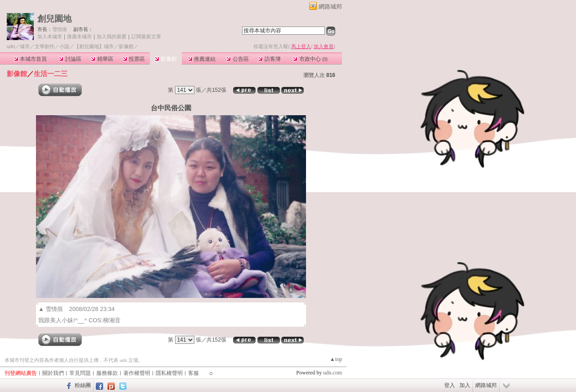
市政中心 (310, 59)
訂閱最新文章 (146, 36)
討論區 (70, 59)
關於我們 (53, 373)
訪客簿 (269, 59)
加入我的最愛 (112, 36)
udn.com (333, 373)
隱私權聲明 (169, 373)
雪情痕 (60, 29)
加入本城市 (50, 36)
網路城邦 (330, 7)
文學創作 (45, 46)
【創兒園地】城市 (94, 46)
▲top (336, 359)
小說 (64, 46)
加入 (465, 385)
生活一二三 (51, 74)
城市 (25, 46)
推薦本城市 (79, 36)
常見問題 (80, 373)
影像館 (166, 59)
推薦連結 (202, 59)
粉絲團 (83, 385)
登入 (450, 385)
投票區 (134, 59)
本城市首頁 (30, 59)
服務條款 (107, 373)
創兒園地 (54, 19)
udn (11, 46)
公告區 (237, 59)
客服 (193, 373)
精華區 (102, 59)
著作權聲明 (137, 373)
